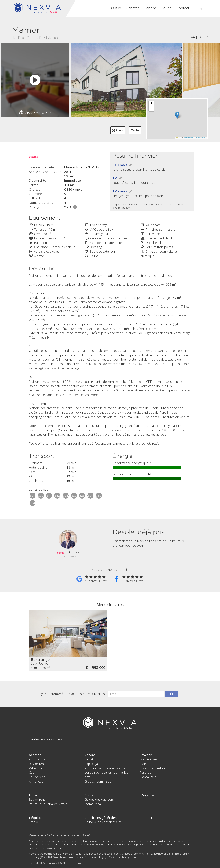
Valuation (35, 768)
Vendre (150, 8)
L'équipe (35, 818)
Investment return (153, 768)
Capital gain (92, 764)
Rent (144, 764)
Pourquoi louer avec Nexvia (48, 804)
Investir (146, 755)
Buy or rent (37, 764)
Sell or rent (37, 777)
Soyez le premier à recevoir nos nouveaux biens (71, 694)
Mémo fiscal (93, 804)
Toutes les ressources (45, 739)
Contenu (91, 795)
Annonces (36, 781)
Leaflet (179, 138)
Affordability (37, 759)
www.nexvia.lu (53, 848)
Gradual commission (99, 781)
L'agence (147, 795)
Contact (183, 8)
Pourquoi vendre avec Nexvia (105, 768)
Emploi (34, 822)
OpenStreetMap (189, 138)
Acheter (133, 8)
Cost (32, 772)
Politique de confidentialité (103, 822)
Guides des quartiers (99, 799)
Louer (166, 8)
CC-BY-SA (197, 138)
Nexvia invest (149, 759)
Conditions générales (101, 818)
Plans (118, 130)
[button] (177, 115)
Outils (116, 8)
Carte (135, 130)
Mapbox (204, 138)
